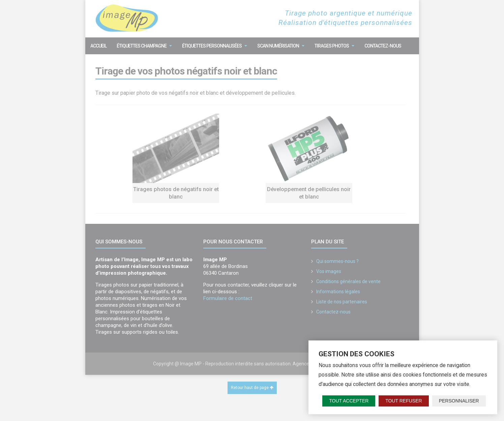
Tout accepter (349, 401)
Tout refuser (404, 401)
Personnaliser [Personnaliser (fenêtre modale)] (459, 401)
